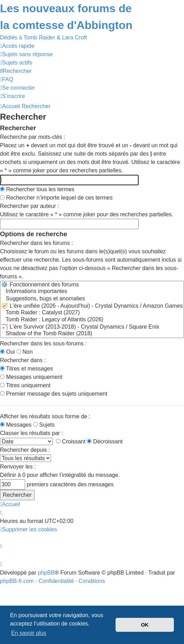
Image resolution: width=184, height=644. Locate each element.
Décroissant (105, 441)
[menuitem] (26, 54)
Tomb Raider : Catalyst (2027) (92, 313)
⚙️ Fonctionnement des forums (92, 285)
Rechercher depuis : (25, 450)
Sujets (44, 425)
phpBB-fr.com (17, 581)
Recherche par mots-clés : (33, 137)
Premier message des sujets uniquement (54, 394)
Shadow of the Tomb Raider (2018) (92, 334)
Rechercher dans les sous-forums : (43, 343)
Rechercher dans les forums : (36, 243)
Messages (16, 425)
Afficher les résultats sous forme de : (45, 416)
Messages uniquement (31, 377)
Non (25, 352)
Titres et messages (27, 369)
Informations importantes (92, 292)
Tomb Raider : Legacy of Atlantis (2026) (92, 320)
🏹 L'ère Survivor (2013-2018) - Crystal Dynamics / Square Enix (92, 327)
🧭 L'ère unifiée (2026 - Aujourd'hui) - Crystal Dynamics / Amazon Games (92, 306)
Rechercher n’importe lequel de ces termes (56, 198)
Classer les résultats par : (32, 433)
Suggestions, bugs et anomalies (92, 299)
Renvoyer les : (18, 467)
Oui (7, 352)
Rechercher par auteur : (30, 206)
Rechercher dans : (23, 360)
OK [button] (145, 625)
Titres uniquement (25, 385)
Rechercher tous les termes (37, 189)
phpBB (46, 573)
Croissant (71, 441)
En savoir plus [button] (29, 633)
